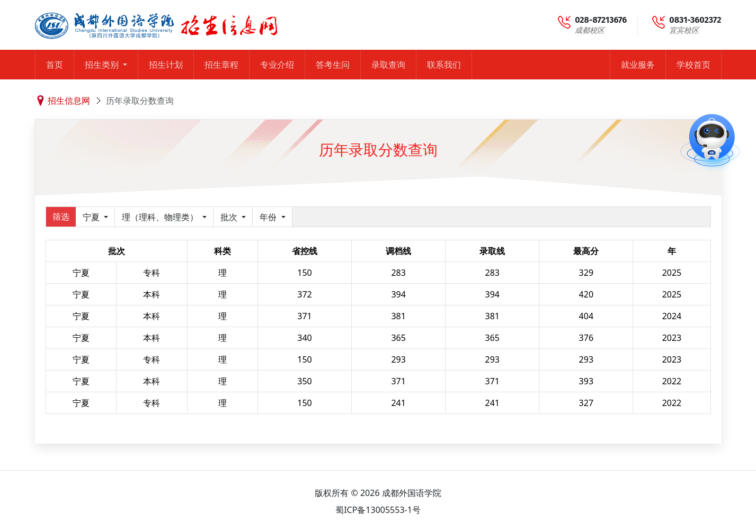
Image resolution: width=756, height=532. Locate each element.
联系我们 (444, 65)
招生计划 (166, 65)
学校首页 (693, 65)
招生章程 (221, 65)
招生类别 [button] (103, 65)
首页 (55, 65)
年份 (269, 217)
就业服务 (638, 65)
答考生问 (333, 65)
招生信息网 (69, 101)
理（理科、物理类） (161, 217)
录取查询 (388, 65)
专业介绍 (277, 65)
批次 (230, 217)
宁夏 (92, 217)
